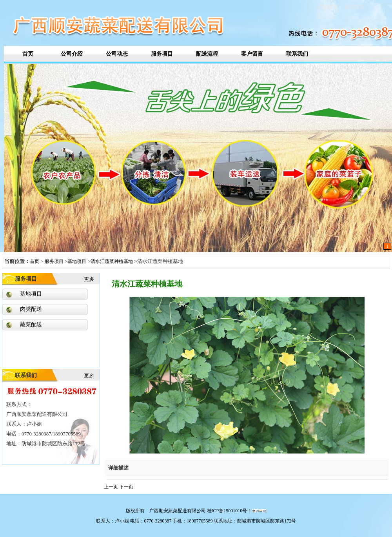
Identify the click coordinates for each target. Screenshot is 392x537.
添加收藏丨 (330, 7)
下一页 (126, 487)
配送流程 (207, 54)
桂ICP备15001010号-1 (229, 511)
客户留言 (252, 54)
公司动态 (117, 54)
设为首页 (354, 7)
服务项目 (162, 54)
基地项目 (77, 261)
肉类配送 (31, 309)
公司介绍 (72, 54)
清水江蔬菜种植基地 (112, 261)
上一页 (112, 487)
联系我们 (297, 54)
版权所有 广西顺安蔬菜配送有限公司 (166, 511)
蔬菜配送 (31, 324)
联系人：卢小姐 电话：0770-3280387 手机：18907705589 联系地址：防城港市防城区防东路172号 (196, 521)
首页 (26, 54)
